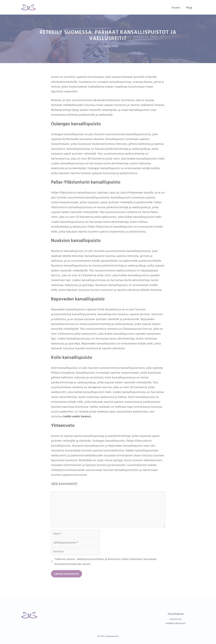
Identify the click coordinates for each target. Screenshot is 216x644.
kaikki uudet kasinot (77, 416)
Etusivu (176, 8)
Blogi (189, 8)
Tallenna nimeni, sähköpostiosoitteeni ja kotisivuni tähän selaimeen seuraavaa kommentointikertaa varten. (105, 561)
